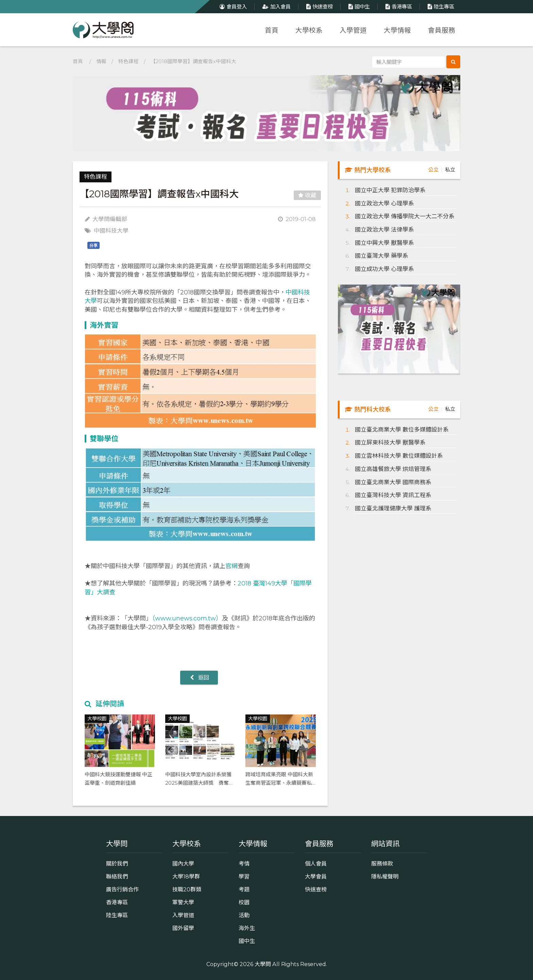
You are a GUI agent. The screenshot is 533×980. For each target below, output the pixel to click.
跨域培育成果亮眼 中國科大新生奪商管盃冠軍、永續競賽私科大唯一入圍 (279, 783)
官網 (231, 566)
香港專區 (398, 7)
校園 (244, 902)
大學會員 (316, 876)
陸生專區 (440, 7)
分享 (93, 246)
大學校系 (309, 30)
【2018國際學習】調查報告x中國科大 (193, 61)
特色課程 (128, 61)
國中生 (358, 7)
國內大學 (183, 864)
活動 (244, 915)
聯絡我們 (117, 876)
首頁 (272, 30)
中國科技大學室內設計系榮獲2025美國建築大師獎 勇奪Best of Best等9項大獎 (198, 783)
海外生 (247, 928)
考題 (244, 889)
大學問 (263, 964)
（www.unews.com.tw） (187, 618)
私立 (450, 170)
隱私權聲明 (385, 876)
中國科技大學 (111, 231)
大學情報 (397, 30)
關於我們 (117, 864)
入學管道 (353, 30)
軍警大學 (183, 902)
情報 (101, 61)
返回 (199, 677)
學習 (244, 876)
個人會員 (316, 864)
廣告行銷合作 (122, 889)
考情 (244, 864)
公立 (433, 170)
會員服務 (442, 30)
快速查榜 (319, 7)
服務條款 (382, 864)
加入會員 (276, 7)
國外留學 (183, 928)
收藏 (307, 195)
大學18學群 (186, 876)
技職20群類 (187, 889)
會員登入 (232, 7)
